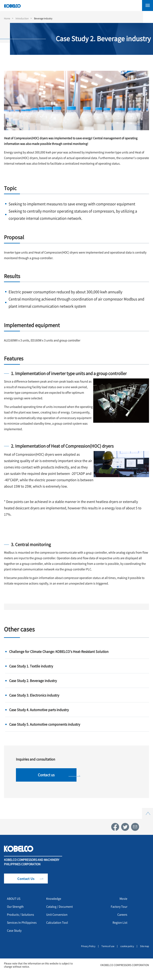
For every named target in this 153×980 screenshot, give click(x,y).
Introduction (23, 18)
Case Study (15, 940)
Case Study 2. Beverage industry (33, 681)
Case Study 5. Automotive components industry (45, 724)
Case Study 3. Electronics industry (34, 695)
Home (7, 18)
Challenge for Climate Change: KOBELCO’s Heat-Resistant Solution (59, 651)
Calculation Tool (59, 925)
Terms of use (105, 955)
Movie (123, 901)
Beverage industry (46, 18)
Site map (144, 955)
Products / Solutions (22, 917)
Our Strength (17, 909)
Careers (122, 917)
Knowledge (55, 901)
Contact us (46, 776)
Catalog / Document (61, 909)
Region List (119, 925)
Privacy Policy (85, 955)
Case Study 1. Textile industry (31, 666)
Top (148, 813)
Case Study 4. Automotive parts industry (39, 710)
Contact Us (26, 881)
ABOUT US (15, 901)
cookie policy (126, 955)
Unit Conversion (58, 917)
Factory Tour (118, 909)
